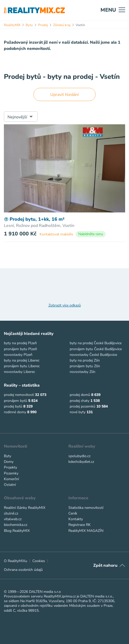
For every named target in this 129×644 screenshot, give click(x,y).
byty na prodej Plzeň (20, 343)
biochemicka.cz (16, 525)
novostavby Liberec (19, 372)
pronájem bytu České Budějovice (96, 349)
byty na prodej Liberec (22, 360)
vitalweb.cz (13, 519)
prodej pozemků (83, 406)
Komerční (11, 479)
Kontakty (76, 519)
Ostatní (10, 485)
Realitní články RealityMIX (25, 508)
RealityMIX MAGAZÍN (86, 531)
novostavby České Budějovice (93, 355)
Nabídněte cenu (91, 234)
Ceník (73, 513)
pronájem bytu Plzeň (20, 349)
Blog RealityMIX (17, 531)
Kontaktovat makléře (56, 234)
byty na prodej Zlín (85, 360)
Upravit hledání (64, 95)
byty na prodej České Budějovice (96, 343)
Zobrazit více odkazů (65, 305)
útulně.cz (11, 513)
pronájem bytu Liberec (22, 366)
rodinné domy (15, 412)
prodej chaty (80, 401)
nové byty (78, 412)
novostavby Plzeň (18, 355)
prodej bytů (13, 406)
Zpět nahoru (105, 565)
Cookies (39, 561)
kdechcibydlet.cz (81, 462)
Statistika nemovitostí (86, 508)
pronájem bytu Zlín (85, 366)
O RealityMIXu (16, 561)
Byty (8, 456)
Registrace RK (80, 525)
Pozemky (11, 473)
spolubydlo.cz (79, 456)
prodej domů (80, 395)
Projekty (10, 467)
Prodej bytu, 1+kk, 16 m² (34, 219)
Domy (9, 462)
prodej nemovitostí (19, 395)
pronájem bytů (16, 401)
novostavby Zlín (83, 372)
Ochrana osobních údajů (23, 570)
